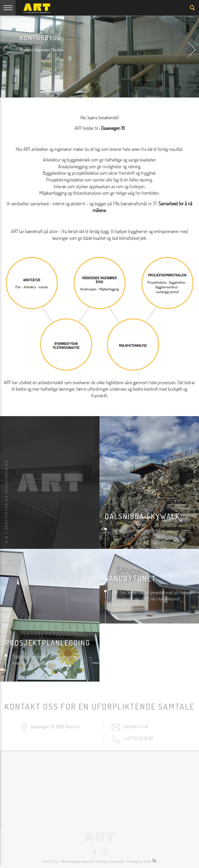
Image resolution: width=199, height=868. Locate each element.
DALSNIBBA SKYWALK (142, 516)
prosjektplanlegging (48, 643)
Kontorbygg (41, 38)
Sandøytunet (130, 578)
